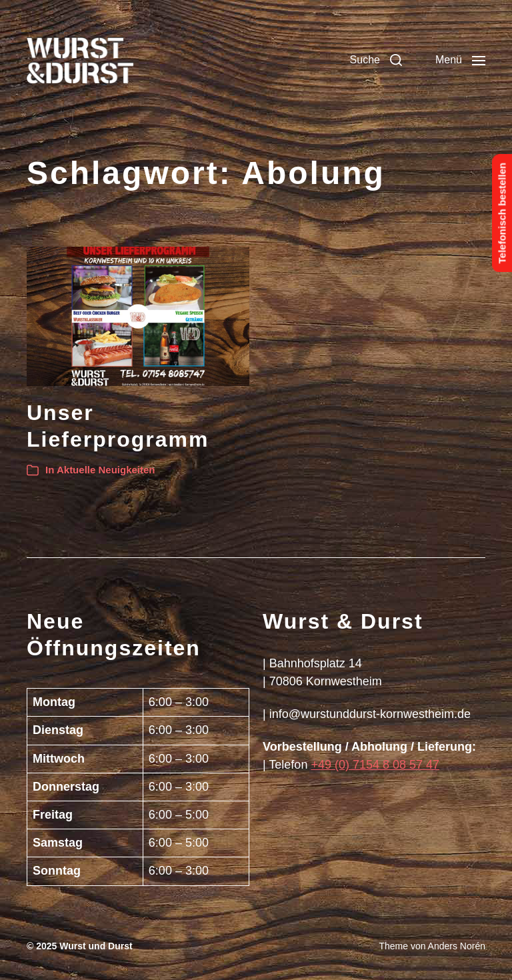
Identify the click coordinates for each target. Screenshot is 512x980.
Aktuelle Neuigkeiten (106, 470)
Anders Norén (457, 946)
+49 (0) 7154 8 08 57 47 (375, 765)
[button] (376, 60)
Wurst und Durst (96, 946)
